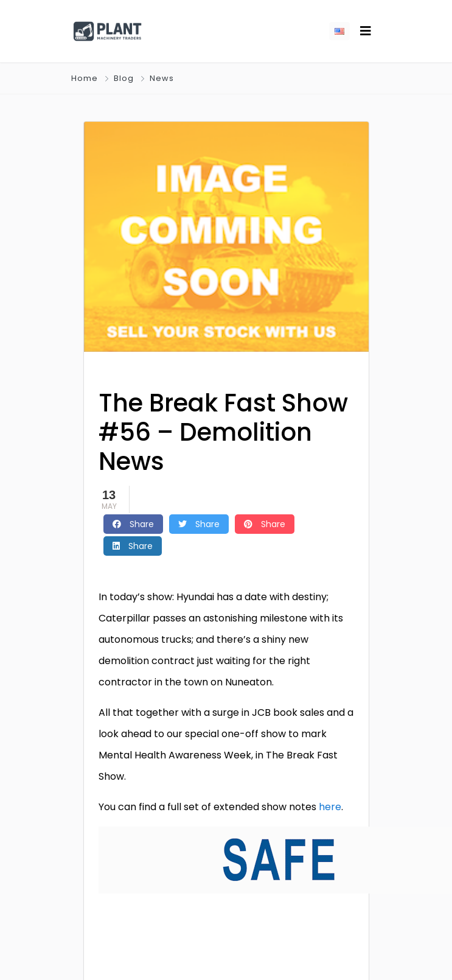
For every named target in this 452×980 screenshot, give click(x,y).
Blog (124, 78)
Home (85, 78)
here (330, 807)
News (162, 78)
